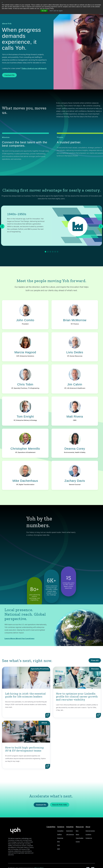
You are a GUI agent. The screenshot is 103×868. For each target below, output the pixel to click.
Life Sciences (70, 834)
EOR (58, 845)
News (77, 834)
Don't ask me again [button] (56, 11)
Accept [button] (44, 11)
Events (78, 842)
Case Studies (80, 838)
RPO (58, 842)
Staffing (59, 834)
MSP (59, 849)
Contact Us (9, 75)
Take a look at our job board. (34, 68)
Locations (88, 834)
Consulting (60, 831)
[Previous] (2, 226)
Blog (77, 831)
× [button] (2, 3)
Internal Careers (90, 831)
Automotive (69, 831)
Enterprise (60, 838)
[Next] (101, 226)
